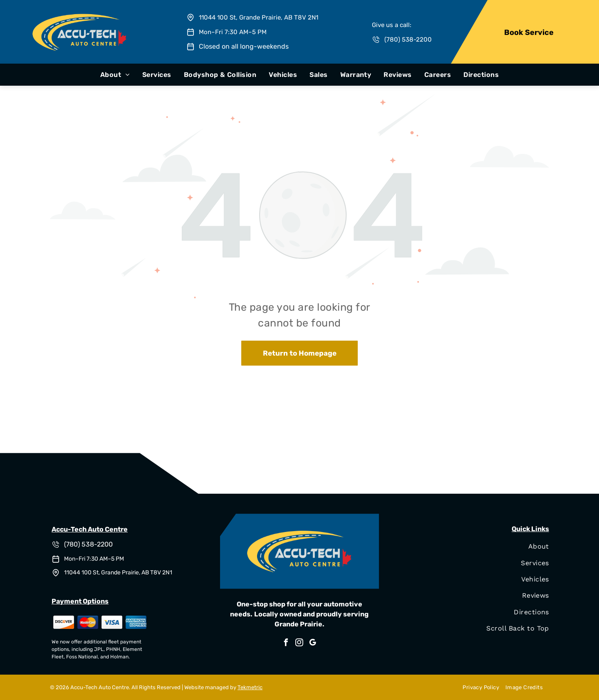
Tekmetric (250, 687)
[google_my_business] (313, 644)
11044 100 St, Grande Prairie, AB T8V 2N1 (259, 17)
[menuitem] (115, 75)
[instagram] (299, 644)
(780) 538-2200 (408, 40)
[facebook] (286, 644)
